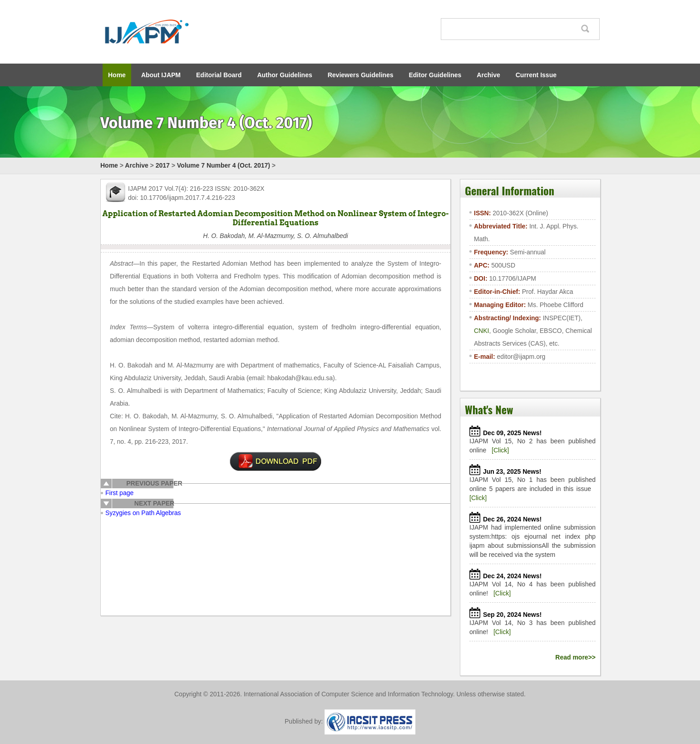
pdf (276, 461)
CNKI (481, 331)
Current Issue (536, 75)
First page (119, 493)
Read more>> (575, 657)
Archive (488, 75)
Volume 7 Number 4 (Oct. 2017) (224, 165)
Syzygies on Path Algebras (143, 513)
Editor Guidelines (435, 75)
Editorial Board (219, 75)
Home (117, 75)
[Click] (500, 450)
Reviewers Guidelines (361, 75)
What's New (489, 409)
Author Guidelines (284, 75)
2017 (163, 165)
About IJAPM (161, 75)
